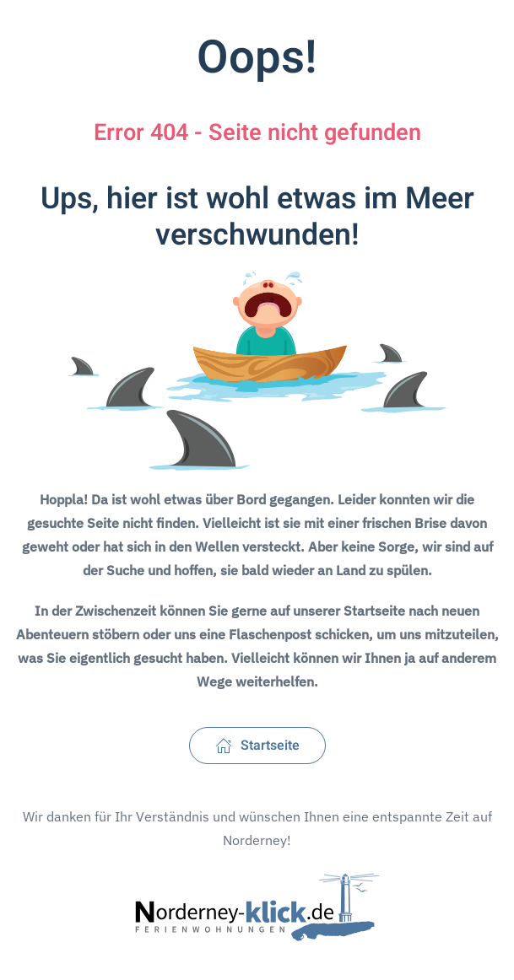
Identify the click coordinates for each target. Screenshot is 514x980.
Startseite (257, 746)
